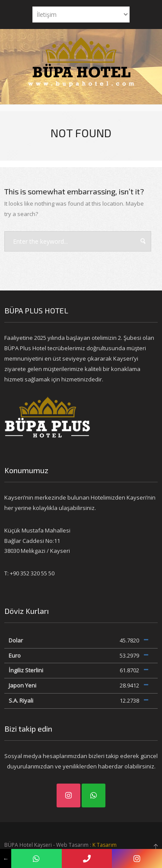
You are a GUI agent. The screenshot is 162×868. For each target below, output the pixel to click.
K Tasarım (105, 845)
